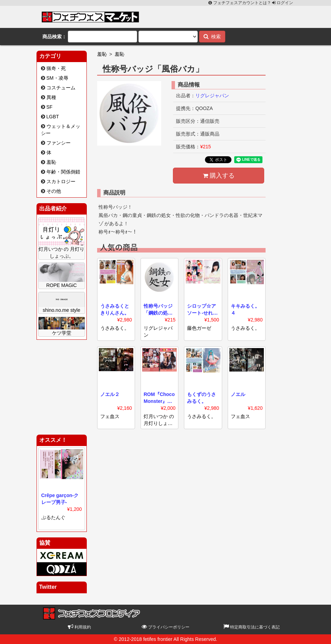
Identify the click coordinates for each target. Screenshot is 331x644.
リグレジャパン (212, 96)
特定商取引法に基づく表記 (252, 627)
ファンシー (59, 143)
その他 (54, 191)
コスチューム (61, 88)
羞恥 (51, 162)
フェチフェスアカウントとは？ (240, 3)
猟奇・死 (56, 68)
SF (50, 107)
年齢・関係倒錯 (63, 172)
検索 (212, 36)
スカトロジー (61, 181)
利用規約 (79, 627)
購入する (219, 176)
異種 (51, 97)
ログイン (283, 3)
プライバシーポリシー (165, 627)
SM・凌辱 (57, 78)
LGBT (53, 117)
